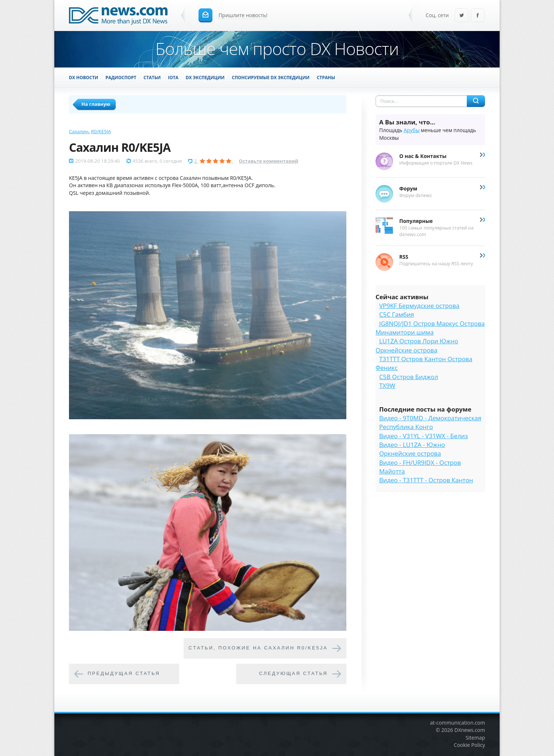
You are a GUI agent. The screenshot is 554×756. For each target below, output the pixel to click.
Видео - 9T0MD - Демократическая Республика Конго (430, 422)
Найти (476, 101)
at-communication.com (457, 723)
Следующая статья (293, 673)
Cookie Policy (469, 745)
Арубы (412, 130)
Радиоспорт (121, 77)
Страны (326, 77)
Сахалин (79, 131)
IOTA (173, 77)
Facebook (478, 16)
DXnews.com (470, 730)
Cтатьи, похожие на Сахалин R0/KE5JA (258, 648)
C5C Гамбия (397, 314)
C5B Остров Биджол (409, 377)
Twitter (462, 16)
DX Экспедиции (205, 77)
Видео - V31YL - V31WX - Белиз (424, 436)
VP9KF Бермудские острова (419, 306)
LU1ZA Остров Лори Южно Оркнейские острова (417, 345)
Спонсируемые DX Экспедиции (271, 77)
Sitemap (475, 738)
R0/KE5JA (101, 131)
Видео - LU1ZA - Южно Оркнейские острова (412, 449)
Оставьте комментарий (269, 161)
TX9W (387, 385)
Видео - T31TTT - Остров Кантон (426, 480)
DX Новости (84, 77)
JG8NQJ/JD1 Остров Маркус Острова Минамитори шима (430, 328)
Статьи (152, 77)
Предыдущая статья (124, 673)
